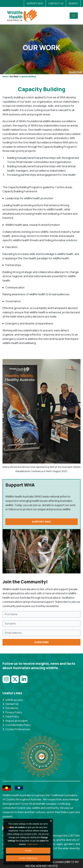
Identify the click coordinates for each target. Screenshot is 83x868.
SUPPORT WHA (35, 3)
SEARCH (73, 3)
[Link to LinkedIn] (24, 681)
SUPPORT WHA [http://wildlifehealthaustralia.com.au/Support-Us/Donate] (42, 522)
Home (5, 77)
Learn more (32, 844)
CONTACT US (56, 3)
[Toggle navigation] (74, 16)
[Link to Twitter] (16, 681)
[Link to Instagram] (7, 681)
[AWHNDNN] (23, 16)
